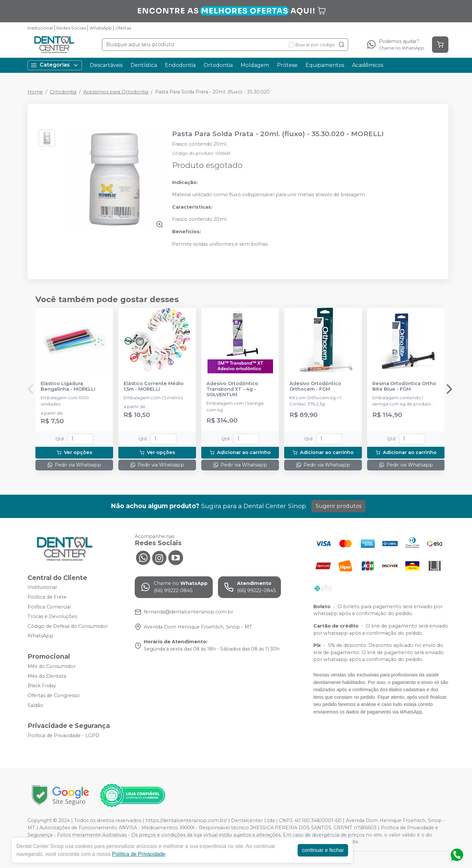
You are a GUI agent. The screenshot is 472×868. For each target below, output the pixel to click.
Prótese (287, 65)
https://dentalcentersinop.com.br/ (186, 820)
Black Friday (42, 686)
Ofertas (123, 28)
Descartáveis (106, 65)
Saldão (35, 705)
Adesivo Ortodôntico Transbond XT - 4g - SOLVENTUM (232, 389)
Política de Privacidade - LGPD (63, 735)
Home (35, 92)
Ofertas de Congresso (54, 695)
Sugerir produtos (338, 506)
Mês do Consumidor (52, 666)
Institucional (40, 28)
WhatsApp (101, 28)
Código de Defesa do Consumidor (68, 626)
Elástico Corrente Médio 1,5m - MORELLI (154, 386)
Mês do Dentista (47, 676)
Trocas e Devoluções (52, 616)
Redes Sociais (71, 28)
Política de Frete (47, 597)
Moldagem (255, 65)
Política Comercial (49, 607)
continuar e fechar (323, 850)
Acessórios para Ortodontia (116, 92)
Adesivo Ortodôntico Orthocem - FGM (315, 386)
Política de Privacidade (139, 854)
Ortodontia (218, 65)
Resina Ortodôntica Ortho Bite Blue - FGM (404, 386)
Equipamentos (325, 65)
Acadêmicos (368, 65)
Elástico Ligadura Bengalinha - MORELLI (68, 386)
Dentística (144, 65)
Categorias (55, 65)
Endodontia (180, 65)
